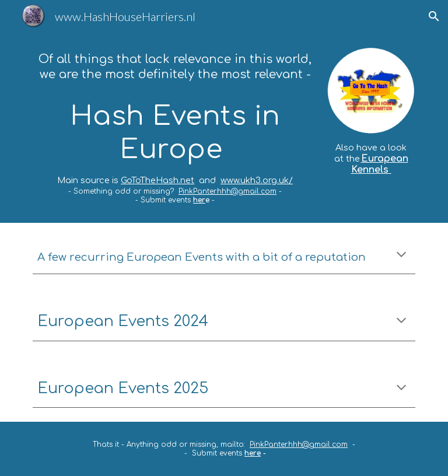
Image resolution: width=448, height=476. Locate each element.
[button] (434, 16)
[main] (175, 128)
